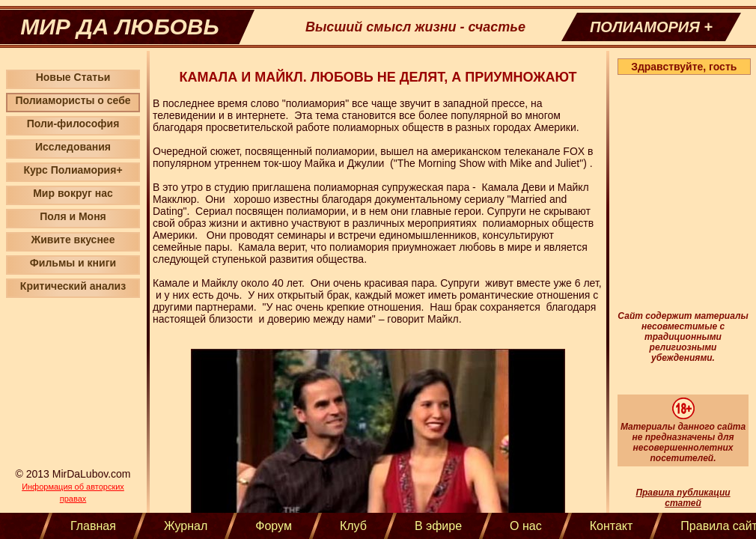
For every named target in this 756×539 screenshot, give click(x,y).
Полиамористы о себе (73, 100)
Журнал (186, 526)
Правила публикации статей (683, 498)
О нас (526, 526)
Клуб (353, 526)
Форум (274, 526)
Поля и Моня (73, 216)
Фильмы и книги (73, 263)
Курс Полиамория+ (73, 170)
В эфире (438, 526)
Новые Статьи (73, 77)
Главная (93, 526)
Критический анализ (73, 286)
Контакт (612, 526)
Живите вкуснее (73, 240)
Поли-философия (73, 124)
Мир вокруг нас (73, 193)
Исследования (73, 147)
